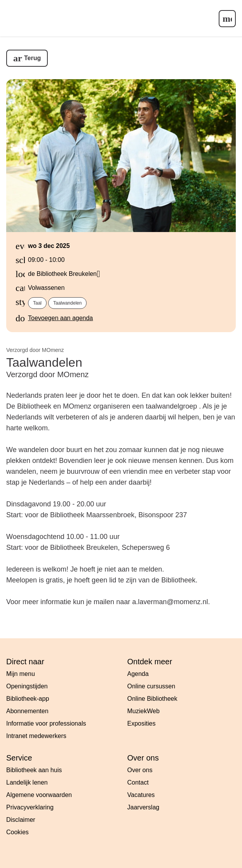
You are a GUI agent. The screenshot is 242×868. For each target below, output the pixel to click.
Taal (37, 303)
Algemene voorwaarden (39, 795)
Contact (138, 782)
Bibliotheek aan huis (34, 770)
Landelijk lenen (27, 782)
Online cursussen (151, 686)
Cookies (17, 832)
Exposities (142, 723)
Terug (32, 58)
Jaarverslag (144, 807)
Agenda (138, 674)
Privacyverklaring (30, 807)
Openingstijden (27, 686)
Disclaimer (21, 820)
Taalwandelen (67, 303)
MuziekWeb (144, 711)
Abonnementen (27, 711)
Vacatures (141, 795)
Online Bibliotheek (152, 699)
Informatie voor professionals (46, 723)
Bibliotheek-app (28, 699)
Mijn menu (21, 674)
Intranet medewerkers (36, 736)
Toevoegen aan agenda (60, 318)
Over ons (140, 770)
